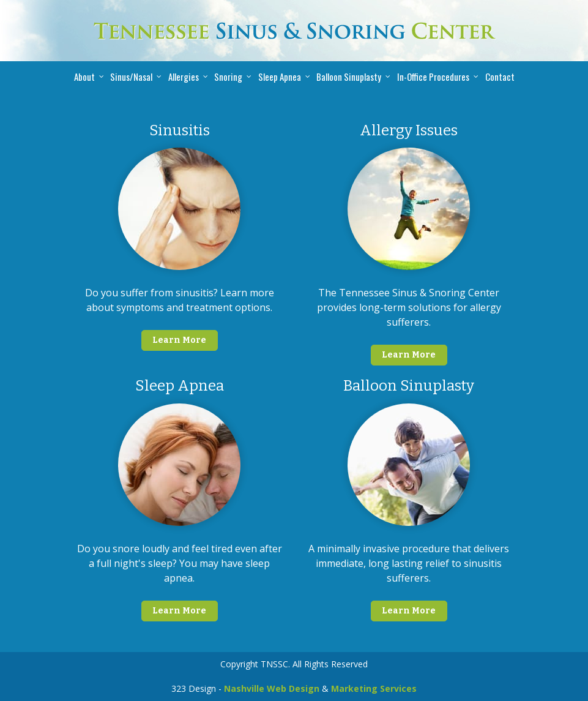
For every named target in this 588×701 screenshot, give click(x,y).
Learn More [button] (179, 340)
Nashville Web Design (272, 688)
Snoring (228, 77)
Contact (500, 77)
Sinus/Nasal (131, 77)
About (84, 77)
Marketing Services (374, 688)
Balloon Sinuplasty (349, 77)
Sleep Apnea (280, 77)
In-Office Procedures (433, 77)
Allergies (184, 77)
